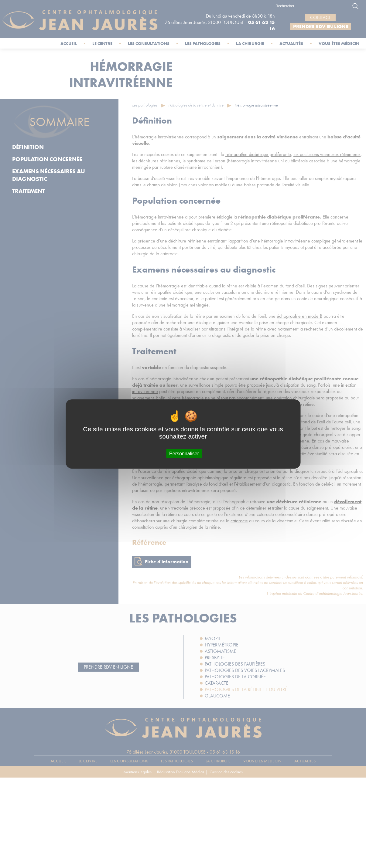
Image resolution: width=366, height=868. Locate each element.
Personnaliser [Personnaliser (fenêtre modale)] (184, 454)
